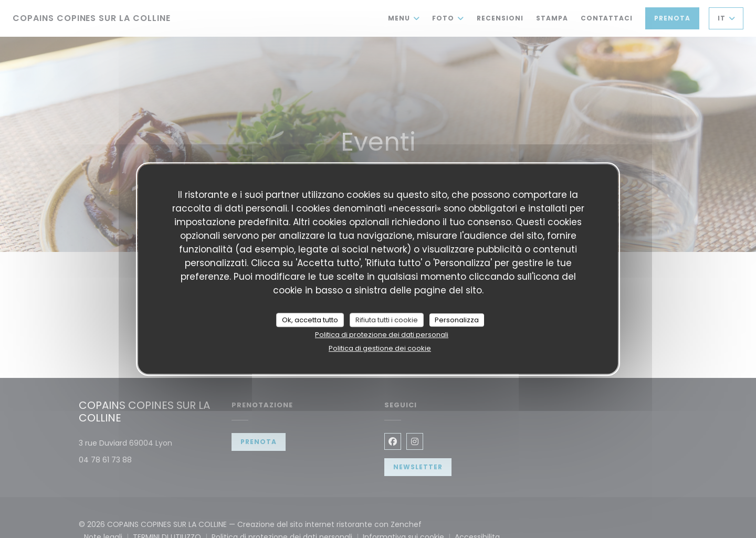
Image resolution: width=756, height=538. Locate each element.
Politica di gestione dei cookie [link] (380, 348)
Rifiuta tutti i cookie (387, 320)
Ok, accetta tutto (310, 320)
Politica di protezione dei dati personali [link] (382, 335)
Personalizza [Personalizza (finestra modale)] (457, 320)
